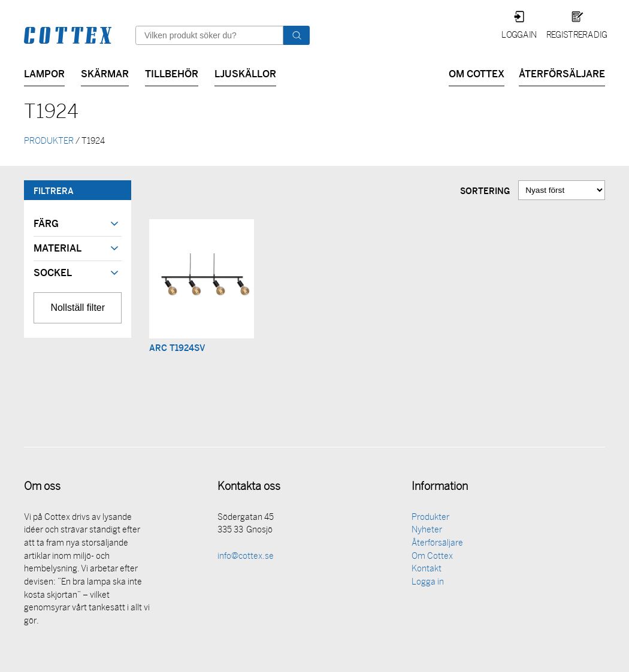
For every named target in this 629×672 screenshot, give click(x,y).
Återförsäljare (562, 73)
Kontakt (427, 570)
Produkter (430, 519)
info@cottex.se (246, 558)
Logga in (519, 36)
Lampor (44, 73)
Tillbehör (172, 73)
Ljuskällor (245, 73)
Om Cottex (477, 73)
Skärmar (105, 73)
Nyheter (427, 532)
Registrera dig (577, 36)
